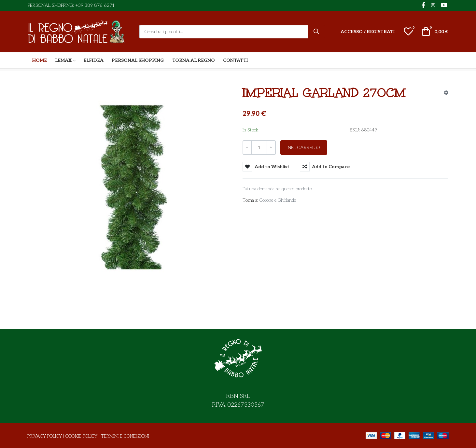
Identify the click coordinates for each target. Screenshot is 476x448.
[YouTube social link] (444, 6)
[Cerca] (316, 32)
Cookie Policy (81, 436)
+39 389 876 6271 (95, 5)
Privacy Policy (45, 436)
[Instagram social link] (433, 6)
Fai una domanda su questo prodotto (277, 189)
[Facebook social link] (423, 6)
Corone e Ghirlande (278, 200)
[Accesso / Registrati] (368, 32)
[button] (408, 32)
